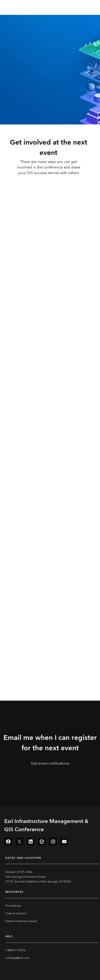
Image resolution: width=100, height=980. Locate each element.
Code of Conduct (16, 913)
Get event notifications (50, 763)
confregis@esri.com (17, 958)
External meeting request (21, 921)
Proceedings (13, 906)
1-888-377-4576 (15, 950)
